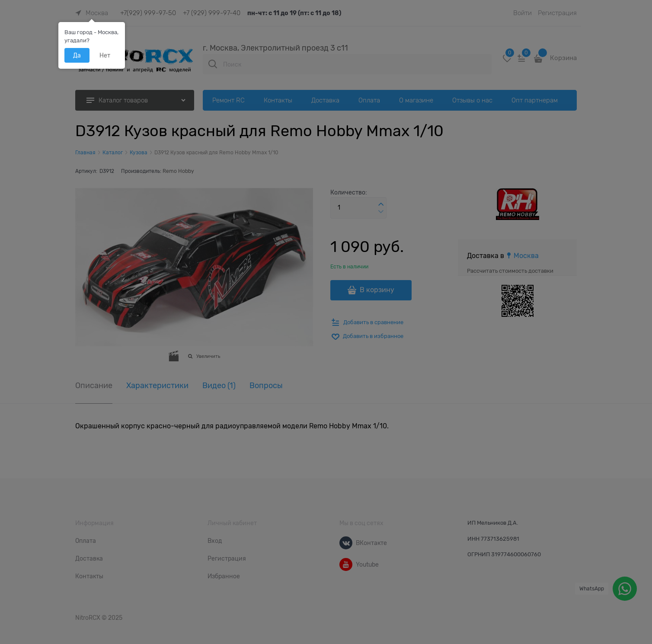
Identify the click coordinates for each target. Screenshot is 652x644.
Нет (105, 55)
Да (77, 55)
